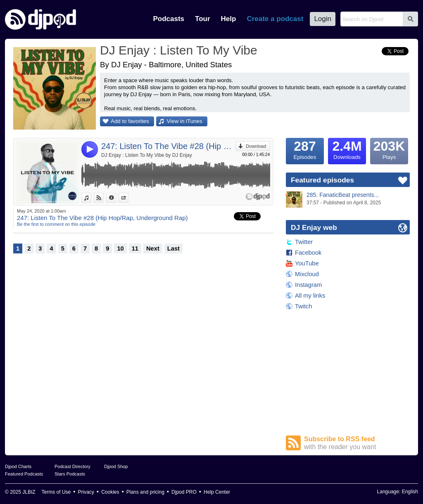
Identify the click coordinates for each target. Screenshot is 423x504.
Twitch (304, 306)
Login (323, 19)
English (410, 492)
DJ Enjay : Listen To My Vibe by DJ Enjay (147, 155)
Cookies (110, 492)
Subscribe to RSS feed (357, 443)
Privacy (86, 492)
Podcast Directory (72, 466)
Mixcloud (307, 274)
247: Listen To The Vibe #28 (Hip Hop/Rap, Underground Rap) (168, 146)
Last (173, 248)
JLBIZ (29, 492)
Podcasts (169, 19)
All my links (310, 296)
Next (153, 248)
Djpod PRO (184, 492)
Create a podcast (275, 19)
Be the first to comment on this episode (56, 224)
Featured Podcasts (24, 474)
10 (120, 248)
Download (256, 146)
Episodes (305, 149)
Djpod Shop (116, 466)
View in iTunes (185, 121)
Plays (389, 149)
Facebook (308, 253)
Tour (203, 19)
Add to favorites (130, 121)
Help (229, 19)
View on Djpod (103, 198)
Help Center (217, 492)
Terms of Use (56, 492)
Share (128, 198)
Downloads (347, 149)
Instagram (308, 285)
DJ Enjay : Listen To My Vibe (179, 50)
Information (116, 198)
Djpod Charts (18, 466)
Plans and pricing (145, 492)
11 (135, 248)
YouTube (307, 263)
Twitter (304, 242)
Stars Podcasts (70, 474)
